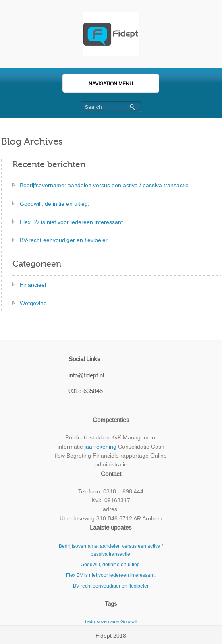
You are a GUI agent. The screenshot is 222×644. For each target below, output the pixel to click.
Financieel (33, 285)
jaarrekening (101, 447)
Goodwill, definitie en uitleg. (55, 204)
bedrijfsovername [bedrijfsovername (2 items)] (102, 621)
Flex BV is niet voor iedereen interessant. (72, 222)
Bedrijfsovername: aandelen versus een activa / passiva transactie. (105, 185)
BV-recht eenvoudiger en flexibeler (64, 240)
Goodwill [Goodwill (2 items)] (129, 621)
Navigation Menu (102, 84)
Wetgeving (33, 303)
